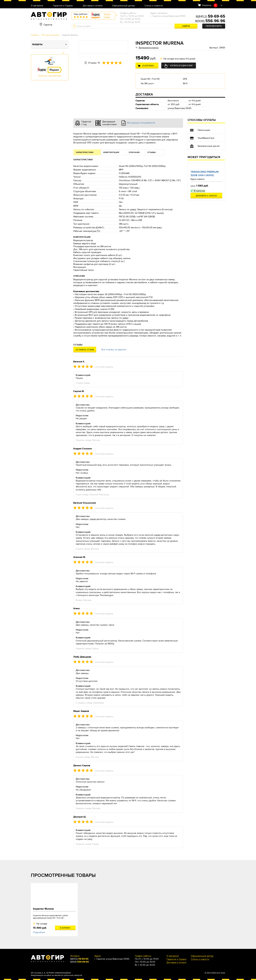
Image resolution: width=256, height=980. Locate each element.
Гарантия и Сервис (63, 6)
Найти (186, 26)
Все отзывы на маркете (114, 350)
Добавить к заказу (206, 196)
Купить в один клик (181, 66)
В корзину (148, 66)
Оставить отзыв (85, 350)
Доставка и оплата (93, 6)
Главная (35, 35)
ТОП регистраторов (50, 35)
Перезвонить (214, 26)
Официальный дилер (123, 6)
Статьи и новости (154, 6)
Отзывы (151, 152)
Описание (134, 152)
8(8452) (210, 17)
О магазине (37, 6)
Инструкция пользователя (141, 123)
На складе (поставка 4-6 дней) (179, 59)
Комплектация (111, 152)
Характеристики (85, 152)
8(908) (210, 21)
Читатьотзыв (107, 16)
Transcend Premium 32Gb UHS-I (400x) (205, 174)
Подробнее (39, 932)
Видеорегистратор (149, 48)
